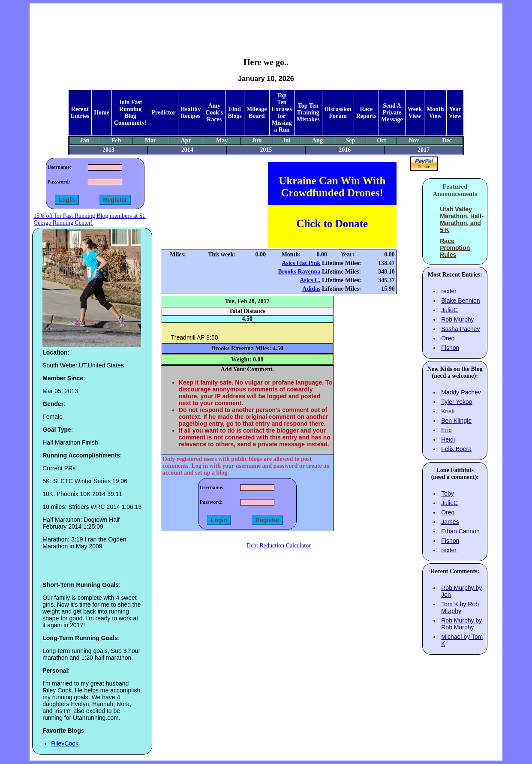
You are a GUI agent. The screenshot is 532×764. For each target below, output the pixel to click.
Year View (455, 113)
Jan (84, 140)
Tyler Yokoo (457, 402)
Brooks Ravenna (299, 272)
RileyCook (65, 743)
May (222, 140)
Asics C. (310, 280)
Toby (448, 493)
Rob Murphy (457, 319)
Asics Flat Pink (301, 263)
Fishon (450, 348)
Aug (317, 140)
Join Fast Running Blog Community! (130, 113)
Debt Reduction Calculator (279, 546)
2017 (424, 150)
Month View (435, 113)
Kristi (448, 411)
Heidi (448, 439)
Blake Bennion (460, 301)
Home (102, 113)
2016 (345, 150)
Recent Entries (80, 113)
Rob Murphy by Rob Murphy (461, 624)
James (450, 522)
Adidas (311, 289)
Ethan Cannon (460, 531)
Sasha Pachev (460, 329)
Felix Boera (456, 449)
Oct (382, 140)
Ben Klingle (456, 421)
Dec (447, 140)
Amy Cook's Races (214, 113)
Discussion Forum (338, 113)
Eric (446, 430)
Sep (351, 140)
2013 (108, 150)
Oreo (448, 338)
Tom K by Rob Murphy (460, 608)
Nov (414, 140)
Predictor (164, 113)
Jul (287, 140)
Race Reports (366, 113)
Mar (150, 140)
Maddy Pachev (461, 392)
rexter (449, 291)
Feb (116, 140)
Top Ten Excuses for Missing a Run (282, 113)
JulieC (449, 310)
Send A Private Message (392, 113)
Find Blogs (235, 113)
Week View (415, 113)
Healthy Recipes (191, 113)
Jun (257, 140)
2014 (187, 150)
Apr (186, 140)
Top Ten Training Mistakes (308, 113)
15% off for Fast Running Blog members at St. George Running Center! (89, 219)
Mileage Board (257, 113)
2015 (266, 150)
